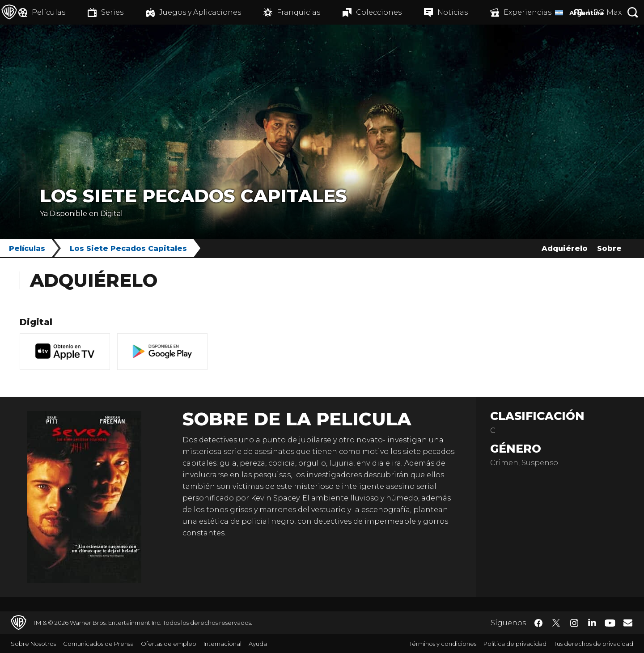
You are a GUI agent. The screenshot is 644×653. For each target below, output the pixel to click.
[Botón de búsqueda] (633, 12)
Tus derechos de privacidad (593, 644)
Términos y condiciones (443, 644)
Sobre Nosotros (33, 644)
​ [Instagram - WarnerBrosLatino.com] (574, 623)
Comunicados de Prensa (98, 644)
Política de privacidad (515, 644)
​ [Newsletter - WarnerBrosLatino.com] (628, 623)
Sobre (609, 248)
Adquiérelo (565, 248)
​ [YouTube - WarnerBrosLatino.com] (610, 623)
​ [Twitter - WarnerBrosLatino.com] (556, 623)
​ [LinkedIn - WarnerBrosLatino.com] (592, 622)
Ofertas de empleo (169, 644)
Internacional (222, 644)
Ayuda (258, 644)
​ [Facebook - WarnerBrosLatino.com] (538, 623)
